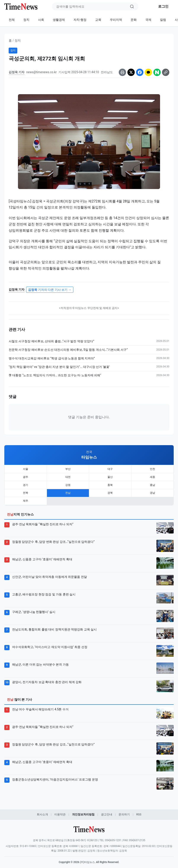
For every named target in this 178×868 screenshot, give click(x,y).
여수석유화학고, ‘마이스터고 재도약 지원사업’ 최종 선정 (50, 644)
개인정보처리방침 (83, 811)
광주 (26, 476)
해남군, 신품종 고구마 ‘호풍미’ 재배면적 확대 (42, 556)
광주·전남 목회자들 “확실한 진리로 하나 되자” (43, 521)
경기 (26, 483)
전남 (68, 491)
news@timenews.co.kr (41, 72)
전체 (12, 20)
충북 (110, 483)
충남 (152, 483)
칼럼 (163, 20)
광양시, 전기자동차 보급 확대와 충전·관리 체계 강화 (47, 679)
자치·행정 (80, 20)
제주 (26, 498)
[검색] (132, 6)
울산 (110, 476)
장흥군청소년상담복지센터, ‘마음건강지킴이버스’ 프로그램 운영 (55, 776)
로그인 (163, 6)
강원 (68, 483)
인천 (152, 469)
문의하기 (124, 811)
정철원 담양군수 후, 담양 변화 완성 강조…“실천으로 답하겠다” (53, 538)
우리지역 (116, 20)
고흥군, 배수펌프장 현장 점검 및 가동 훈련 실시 (44, 591)
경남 (152, 491)
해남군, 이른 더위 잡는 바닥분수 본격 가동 (40, 661)
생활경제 (59, 20)
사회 (41, 20)
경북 (110, 491)
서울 (26, 469)
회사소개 (42, 811)
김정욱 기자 (17, 72)
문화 (134, 20)
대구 (110, 469)
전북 (26, 491)
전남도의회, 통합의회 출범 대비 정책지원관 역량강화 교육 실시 (54, 626)
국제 (148, 20)
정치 (26, 20)
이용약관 (60, 811)
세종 (152, 476)
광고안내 (107, 811)
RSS (139, 811)
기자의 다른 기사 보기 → (50, 290)
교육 (98, 20)
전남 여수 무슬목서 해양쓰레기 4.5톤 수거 (40, 706)
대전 (68, 476)
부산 (68, 469)
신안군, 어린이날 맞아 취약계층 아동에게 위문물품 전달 (50, 574)
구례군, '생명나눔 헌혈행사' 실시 (34, 609)
